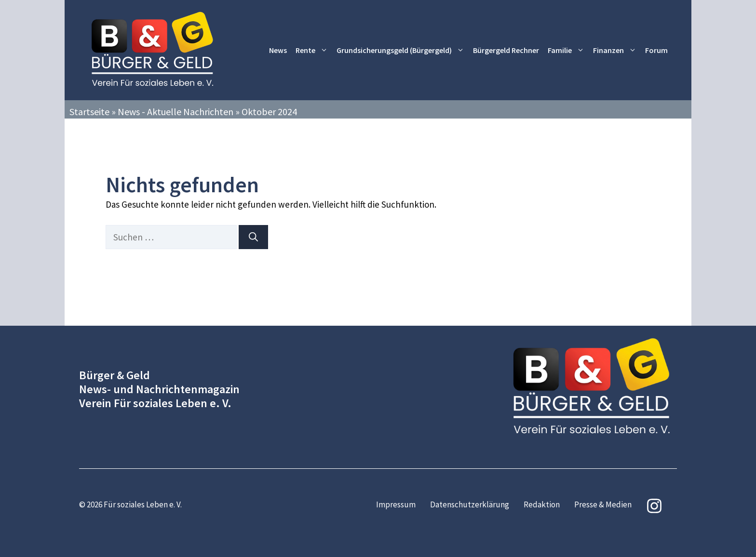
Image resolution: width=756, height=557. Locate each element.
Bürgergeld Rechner (506, 50)
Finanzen (617, 50)
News (278, 50)
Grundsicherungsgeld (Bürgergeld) (403, 50)
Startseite (89, 112)
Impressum (396, 504)
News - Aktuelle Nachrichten (175, 112)
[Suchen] (253, 237)
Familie (568, 50)
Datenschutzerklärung (470, 504)
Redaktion (542, 504)
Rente (314, 50)
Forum (656, 50)
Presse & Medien (603, 504)
